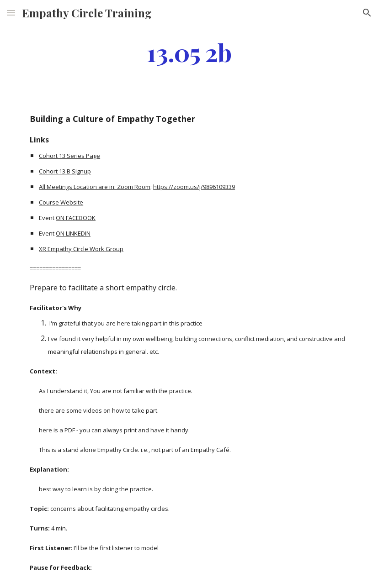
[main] (189, 52)
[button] (11, 13)
